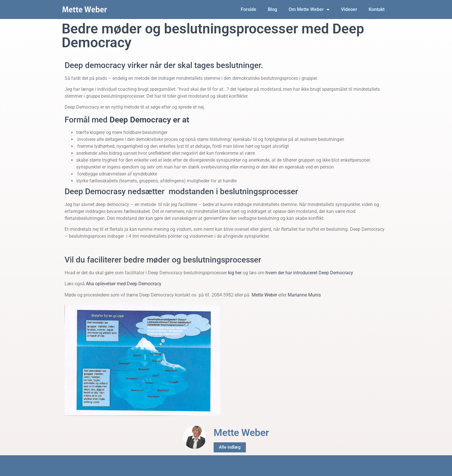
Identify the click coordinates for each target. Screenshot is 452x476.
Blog (272, 9)
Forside (248, 9)
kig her (235, 273)
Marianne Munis (304, 295)
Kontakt (377, 9)
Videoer (349, 9)
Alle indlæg (230, 447)
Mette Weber (265, 295)
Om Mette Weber (309, 10)
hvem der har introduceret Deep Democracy (309, 273)
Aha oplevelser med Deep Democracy (124, 284)
